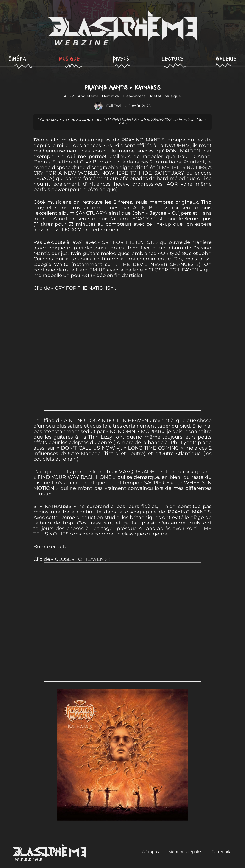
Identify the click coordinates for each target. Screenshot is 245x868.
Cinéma (17, 58)
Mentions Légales (185, 852)
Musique (69, 58)
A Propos (150, 852)
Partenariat (222, 852)
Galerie (226, 58)
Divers (121, 58)
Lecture (173, 58)
